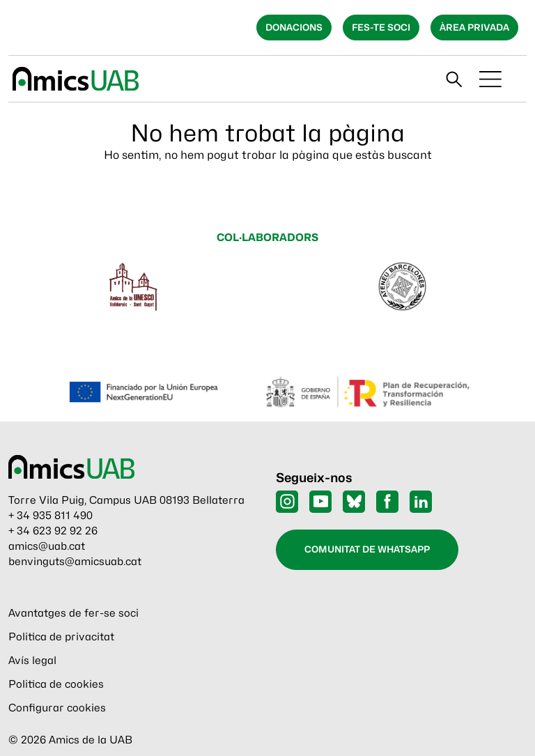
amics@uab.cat (47, 546)
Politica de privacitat (61, 637)
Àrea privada (474, 27)
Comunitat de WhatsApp (367, 549)
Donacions (294, 27)
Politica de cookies (56, 684)
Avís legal (32, 661)
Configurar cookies (57, 708)
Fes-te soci (381, 27)
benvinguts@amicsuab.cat (75, 562)
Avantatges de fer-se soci (73, 613)
